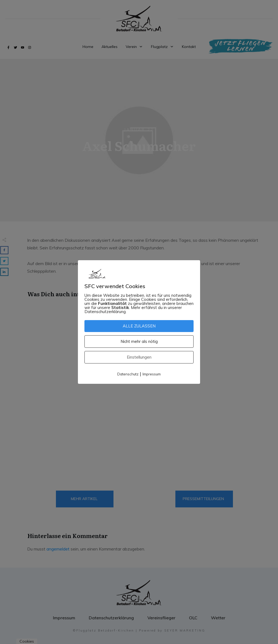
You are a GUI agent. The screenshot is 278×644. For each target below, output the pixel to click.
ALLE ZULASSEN (139, 326)
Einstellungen (139, 357)
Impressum (152, 374)
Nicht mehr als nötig (139, 341)
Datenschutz (128, 374)
